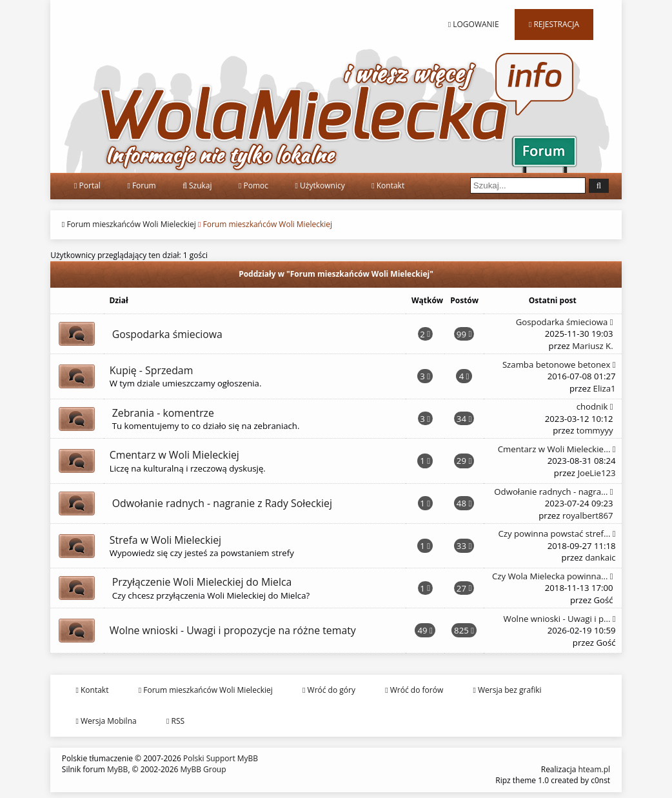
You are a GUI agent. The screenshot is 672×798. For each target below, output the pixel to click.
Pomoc (253, 185)
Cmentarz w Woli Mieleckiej (174, 455)
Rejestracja (554, 24)
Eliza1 (605, 388)
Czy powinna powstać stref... (557, 534)
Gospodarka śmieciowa (167, 334)
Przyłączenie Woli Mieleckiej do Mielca (202, 582)
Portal (87, 185)
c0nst (600, 780)
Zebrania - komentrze (163, 413)
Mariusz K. (592, 346)
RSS (175, 721)
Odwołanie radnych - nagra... (553, 492)
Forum (141, 185)
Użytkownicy (320, 185)
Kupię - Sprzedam (152, 370)
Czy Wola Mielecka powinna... (553, 576)
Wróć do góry (329, 690)
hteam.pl (594, 769)
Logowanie (474, 24)
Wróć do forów (414, 690)
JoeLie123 (596, 473)
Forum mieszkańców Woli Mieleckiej (131, 224)
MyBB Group (203, 769)
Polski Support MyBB (221, 758)
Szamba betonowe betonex (559, 364)
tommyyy (595, 430)
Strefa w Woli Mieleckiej (165, 540)
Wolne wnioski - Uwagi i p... (560, 619)
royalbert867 (588, 515)
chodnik (595, 406)
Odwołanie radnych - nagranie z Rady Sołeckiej (222, 503)
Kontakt (388, 185)
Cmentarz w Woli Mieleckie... (557, 449)
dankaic (600, 557)
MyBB (117, 769)
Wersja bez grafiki (508, 690)
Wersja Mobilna (106, 721)
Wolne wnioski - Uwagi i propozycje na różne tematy (233, 630)
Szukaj (197, 185)
